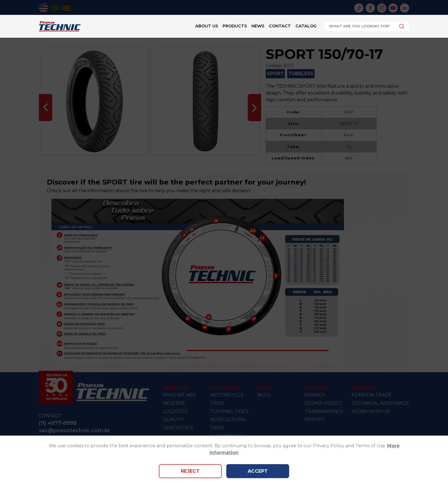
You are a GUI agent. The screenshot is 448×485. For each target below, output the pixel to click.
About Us (207, 26)
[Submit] (400, 26)
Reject (190, 471)
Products (235, 26)
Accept (258, 471)
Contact (280, 26)
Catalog (306, 26)
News (258, 26)
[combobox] (367, 26)
